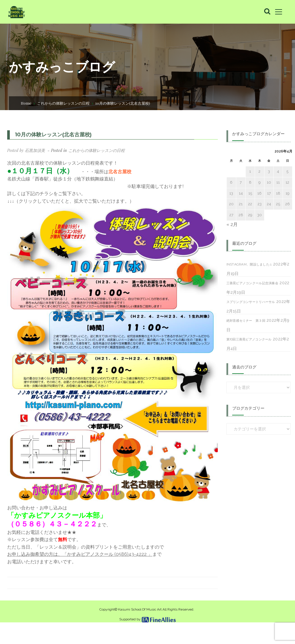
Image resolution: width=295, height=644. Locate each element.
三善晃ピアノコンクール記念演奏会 (252, 283)
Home (26, 103)
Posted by (26, 150)
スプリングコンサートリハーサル (251, 302)
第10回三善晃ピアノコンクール (249, 339)
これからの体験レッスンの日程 (63, 103)
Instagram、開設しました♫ (249, 264)
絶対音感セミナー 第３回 (246, 321)
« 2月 (232, 224)
